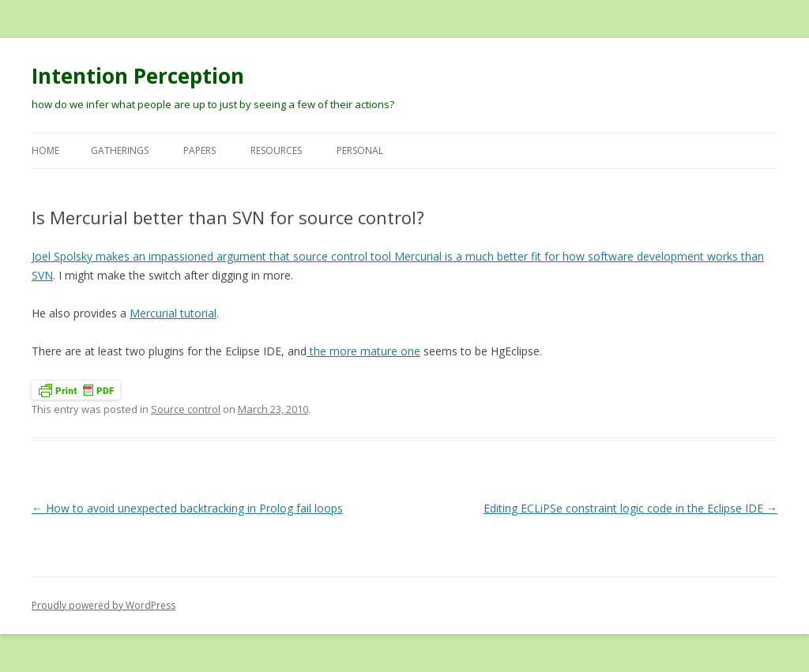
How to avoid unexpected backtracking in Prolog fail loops (187, 508)
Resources (276, 150)
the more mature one (363, 351)
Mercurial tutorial (173, 313)
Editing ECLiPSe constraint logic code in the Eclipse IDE (630, 508)
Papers (199, 150)
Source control (186, 409)
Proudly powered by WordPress (103, 605)
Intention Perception (138, 76)
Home (45, 150)
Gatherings (120, 150)
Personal (360, 150)
